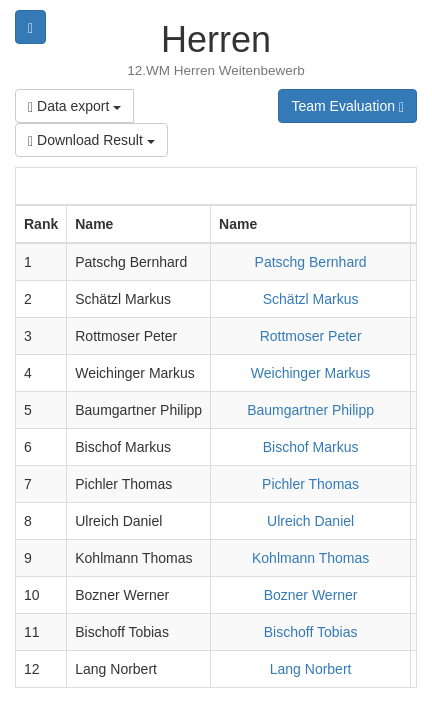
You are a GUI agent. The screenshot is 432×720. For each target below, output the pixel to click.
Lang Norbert (311, 669)
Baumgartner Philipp (310, 410)
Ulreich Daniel (310, 521)
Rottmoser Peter (311, 336)
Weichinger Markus (311, 373)
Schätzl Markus (311, 299)
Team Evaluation (347, 106)
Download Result (91, 140)
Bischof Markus (311, 447)
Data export (74, 106)
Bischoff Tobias (311, 632)
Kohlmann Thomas (310, 558)
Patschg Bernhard (311, 262)
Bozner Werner (311, 595)
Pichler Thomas (310, 484)
